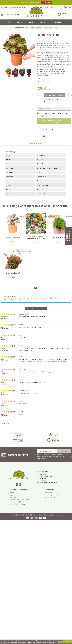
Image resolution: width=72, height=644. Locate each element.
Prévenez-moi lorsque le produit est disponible (54, 121)
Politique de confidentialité (18, 502)
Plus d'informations (67, 642)
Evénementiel (61, 22)
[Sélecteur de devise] (52, 8)
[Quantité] (39, 95)
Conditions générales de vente (53, 495)
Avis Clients (67, 236)
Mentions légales (49, 493)
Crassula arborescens (13, 237)
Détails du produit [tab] (36, 143)
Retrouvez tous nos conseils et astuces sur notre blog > (14, 7)
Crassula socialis (59, 237)
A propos (13, 493)
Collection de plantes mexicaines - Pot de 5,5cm (36, 237)
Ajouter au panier (55, 95)
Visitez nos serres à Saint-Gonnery (20, 500)
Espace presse (14, 495)
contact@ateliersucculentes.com (49, 482)
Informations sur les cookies (18, 504)
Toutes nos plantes (13, 22)
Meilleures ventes (50, 497)
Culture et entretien (38, 22)
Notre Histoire (14, 497)
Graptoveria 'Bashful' (13, 273)
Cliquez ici (46, 3)
